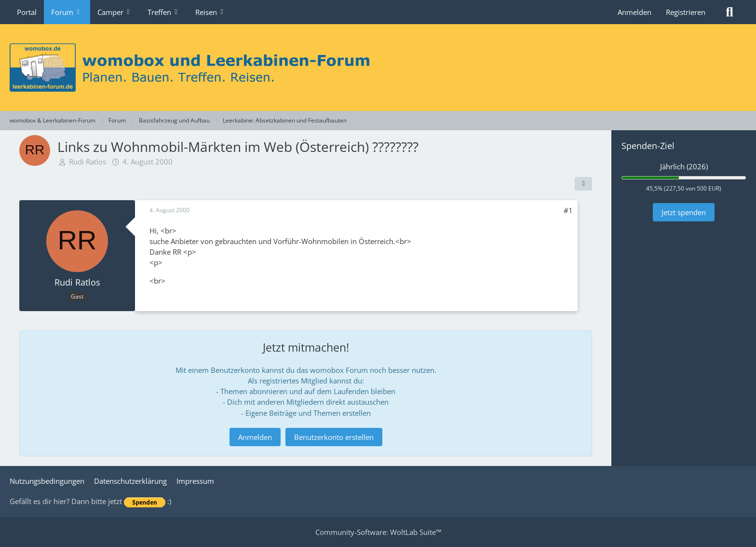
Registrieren (686, 12)
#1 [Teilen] (568, 210)
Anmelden (634, 12)
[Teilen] (583, 184)
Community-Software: (378, 532)
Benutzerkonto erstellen (334, 437)
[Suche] (729, 12)
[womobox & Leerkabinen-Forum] (378, 68)
